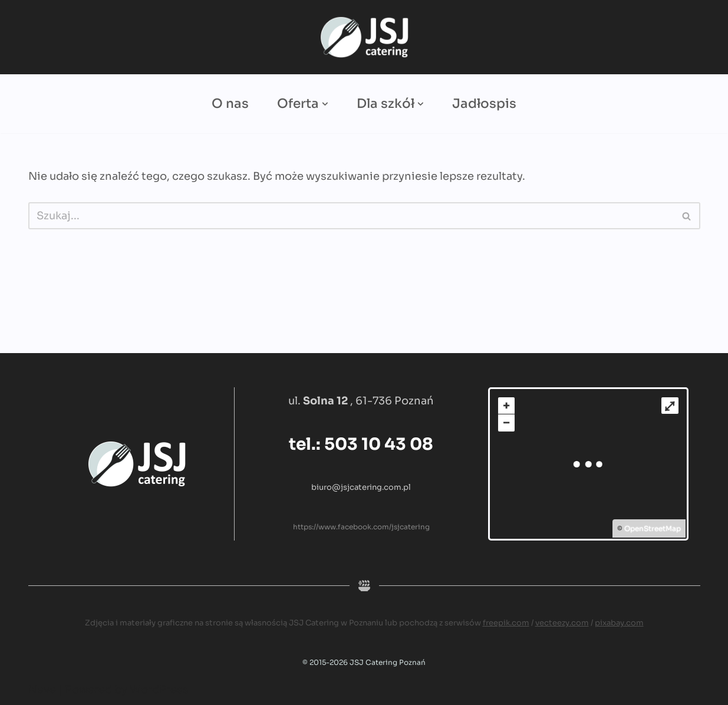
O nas (230, 103)
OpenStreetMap (653, 528)
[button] (325, 104)
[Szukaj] (351, 216)
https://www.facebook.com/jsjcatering (361, 527)
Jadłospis (484, 103)
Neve (42, 690)
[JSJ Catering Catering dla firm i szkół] (364, 37)
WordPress (159, 690)
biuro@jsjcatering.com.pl (361, 487)
